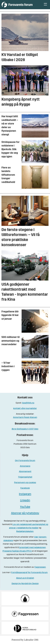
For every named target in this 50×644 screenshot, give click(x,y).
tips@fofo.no (28, 403)
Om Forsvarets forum (25, 461)
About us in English (25, 578)
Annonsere (25, 466)
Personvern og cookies (25, 483)
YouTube (25, 507)
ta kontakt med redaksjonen (32, 548)
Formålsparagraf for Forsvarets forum (29, 573)
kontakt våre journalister (25, 408)
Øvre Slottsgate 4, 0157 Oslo (25, 429)
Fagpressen (40, 567)
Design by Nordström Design (25, 584)
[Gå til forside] (17, 5)
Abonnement (25, 472)
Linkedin (25, 501)
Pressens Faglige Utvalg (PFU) (17, 551)
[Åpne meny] (45, 5)
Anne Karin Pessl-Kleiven (25, 417)
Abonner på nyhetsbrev (25, 513)
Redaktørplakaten (25, 531)
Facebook (25, 488)
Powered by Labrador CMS (25, 640)
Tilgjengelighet (25, 477)
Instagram (25, 494)
